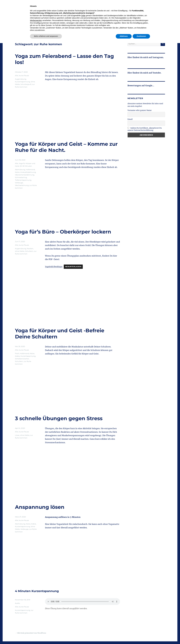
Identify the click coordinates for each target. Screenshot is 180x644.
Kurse (87, 21)
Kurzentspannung (22, 82)
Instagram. (158, 57)
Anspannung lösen (40, 507)
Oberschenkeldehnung (25, 175)
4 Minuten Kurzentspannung (37, 591)
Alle (17, 75)
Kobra (17, 356)
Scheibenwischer (22, 359)
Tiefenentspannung (23, 180)
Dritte (83, 616)
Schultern (29, 251)
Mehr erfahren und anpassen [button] (46, 637)
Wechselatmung (22, 185)
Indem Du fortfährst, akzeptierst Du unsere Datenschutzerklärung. (145, 129)
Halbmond (30, 170)
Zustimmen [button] (141, 637)
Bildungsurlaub (131, 21)
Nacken (30, 249)
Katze (17, 172)
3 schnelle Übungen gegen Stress (59, 418)
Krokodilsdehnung (28, 172)
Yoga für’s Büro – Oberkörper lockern (63, 232)
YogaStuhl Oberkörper (54, 267)
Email (130, 119)
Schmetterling (21, 177)
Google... (150, 86)
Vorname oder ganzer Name (140, 110)
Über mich (148, 21)
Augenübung (21, 79)
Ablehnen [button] (124, 637)
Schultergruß (26, 84)
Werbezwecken (36, 621)
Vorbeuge (19, 183)
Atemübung (20, 170)
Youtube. (157, 73)
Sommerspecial (101, 21)
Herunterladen (73, 267)
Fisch (17, 353)
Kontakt (161, 21)
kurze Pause (24, 75)
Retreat (116, 21)
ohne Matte (20, 251)
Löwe (17, 435)
